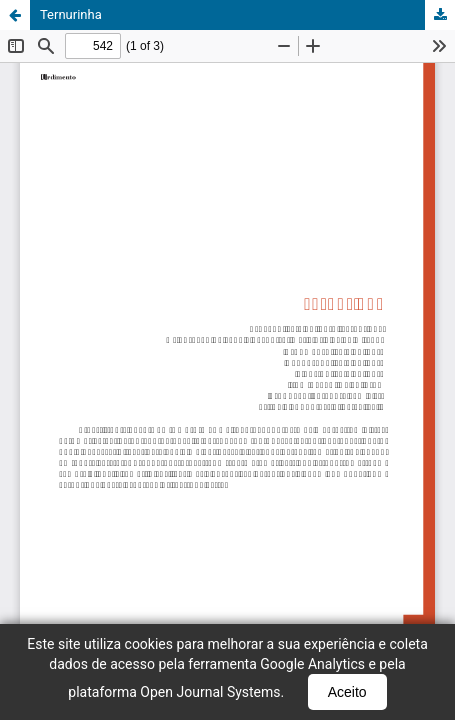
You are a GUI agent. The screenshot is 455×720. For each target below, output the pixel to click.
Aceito (347, 692)
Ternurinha (71, 14)
